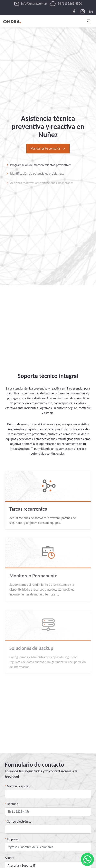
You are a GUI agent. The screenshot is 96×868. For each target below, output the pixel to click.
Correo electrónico (19, 821)
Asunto (10, 858)
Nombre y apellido (19, 786)
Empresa (13, 839)
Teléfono (13, 804)
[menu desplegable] (88, 21)
